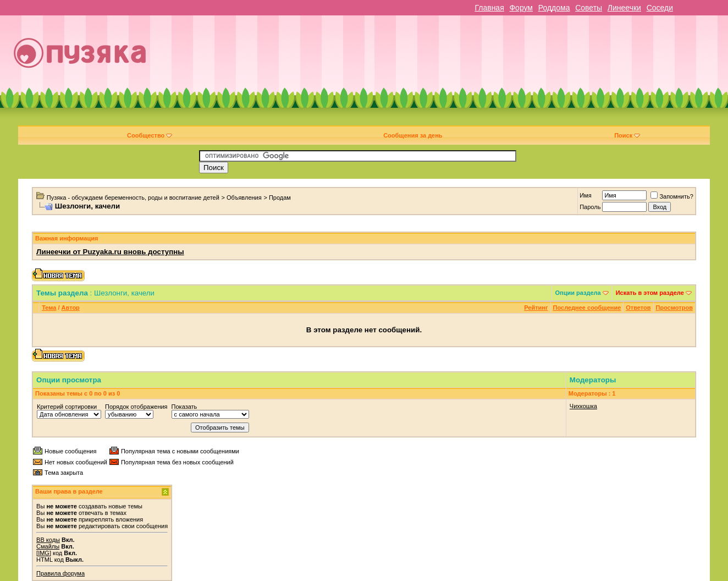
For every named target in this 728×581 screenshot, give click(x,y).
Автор (71, 308)
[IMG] (44, 553)
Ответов (638, 308)
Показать (184, 407)
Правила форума (60, 573)
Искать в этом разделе (650, 293)
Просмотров (674, 308)
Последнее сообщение (587, 308)
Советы (589, 8)
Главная (489, 8)
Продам (280, 198)
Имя (585, 195)
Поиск (627, 135)
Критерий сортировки (67, 407)
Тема (49, 308)
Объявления (244, 198)
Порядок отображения (136, 407)
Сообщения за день (413, 135)
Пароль (590, 207)
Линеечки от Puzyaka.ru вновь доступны (110, 252)
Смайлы (48, 546)
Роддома (554, 8)
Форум (521, 8)
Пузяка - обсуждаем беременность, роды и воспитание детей (133, 198)
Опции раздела (578, 293)
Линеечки (624, 8)
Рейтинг (536, 308)
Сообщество (150, 135)
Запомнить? (672, 196)
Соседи (660, 8)
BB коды (48, 540)
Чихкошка (583, 406)
